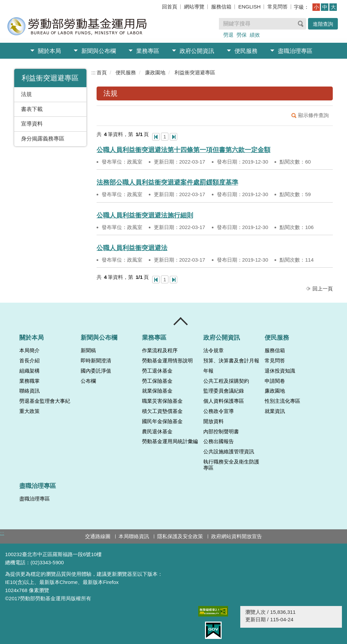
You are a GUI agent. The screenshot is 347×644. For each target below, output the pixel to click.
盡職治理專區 (295, 51)
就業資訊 (275, 411)
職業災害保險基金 (162, 401)
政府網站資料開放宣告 (237, 536)
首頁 (102, 72)
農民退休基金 (157, 432)
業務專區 (148, 51)
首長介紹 (29, 361)
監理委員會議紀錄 (224, 391)
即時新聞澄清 (96, 361)
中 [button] (325, 7)
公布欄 (88, 381)
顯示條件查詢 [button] (313, 115)
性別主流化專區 (282, 401)
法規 (26, 94)
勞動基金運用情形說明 (167, 361)
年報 (208, 371)
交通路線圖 (98, 536)
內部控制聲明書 (221, 432)
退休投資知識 (280, 371)
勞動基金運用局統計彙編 (170, 441)
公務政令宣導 (219, 411)
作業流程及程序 (160, 351)
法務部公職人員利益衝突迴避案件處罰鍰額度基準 (167, 182)
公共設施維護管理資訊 (229, 452)
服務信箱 (221, 7)
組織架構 (29, 371)
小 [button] (316, 7)
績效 (255, 35)
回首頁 (170, 7)
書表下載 (32, 109)
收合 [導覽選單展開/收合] (181, 321)
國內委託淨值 (96, 371)
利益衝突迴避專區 (195, 72)
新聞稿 (88, 351)
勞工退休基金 (157, 371)
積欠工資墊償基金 (162, 411)
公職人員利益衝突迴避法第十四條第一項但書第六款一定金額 (183, 150)
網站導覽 (194, 7)
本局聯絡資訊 (134, 536)
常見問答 (278, 7)
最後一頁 (173, 137)
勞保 (242, 35)
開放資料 (213, 421)
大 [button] (333, 7)
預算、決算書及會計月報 (231, 361)
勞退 (228, 35)
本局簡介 (29, 351)
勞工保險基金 (157, 381)
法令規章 (213, 351)
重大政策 (29, 411)
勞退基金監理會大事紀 (45, 401)
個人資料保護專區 (224, 401)
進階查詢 (323, 24)
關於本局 (49, 51)
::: (94, 72)
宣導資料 (32, 124)
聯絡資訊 (29, 391)
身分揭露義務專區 (43, 139)
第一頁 (156, 137)
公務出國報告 (219, 441)
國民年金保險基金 (162, 421)
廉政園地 (155, 72)
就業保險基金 (157, 391)
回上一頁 (323, 289)
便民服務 (246, 51)
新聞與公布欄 (99, 51)
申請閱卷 (275, 381)
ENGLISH (249, 7)
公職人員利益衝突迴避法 (132, 248)
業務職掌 (29, 381)
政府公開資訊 (197, 51)
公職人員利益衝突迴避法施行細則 (145, 215)
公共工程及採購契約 (226, 381)
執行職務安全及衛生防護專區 (231, 465)
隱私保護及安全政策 (180, 536)
